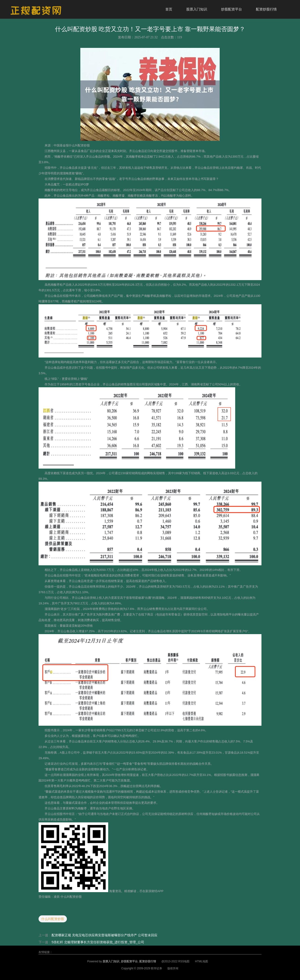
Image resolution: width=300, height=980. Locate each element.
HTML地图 (202, 961)
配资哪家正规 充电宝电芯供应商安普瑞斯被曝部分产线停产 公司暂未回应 (104, 935)
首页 (169, 9)
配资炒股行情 (266, 9)
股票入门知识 (197, 9)
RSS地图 (184, 961)
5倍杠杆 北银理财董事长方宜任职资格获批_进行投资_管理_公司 (98, 942)
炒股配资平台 (232, 9)
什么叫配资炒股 (53, 919)
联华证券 (157, 968)
